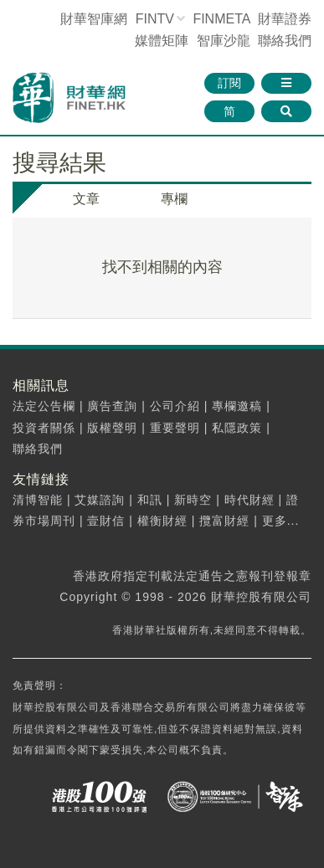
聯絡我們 (285, 41)
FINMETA (221, 19)
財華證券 (285, 19)
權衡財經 (162, 521)
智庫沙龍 (224, 41)
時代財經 (249, 500)
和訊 (150, 500)
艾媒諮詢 (100, 500)
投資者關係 (44, 428)
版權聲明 (112, 428)
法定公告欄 (44, 406)
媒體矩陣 (162, 41)
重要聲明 (175, 428)
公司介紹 (175, 406)
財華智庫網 (94, 19)
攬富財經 (224, 521)
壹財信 (106, 521)
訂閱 (229, 83)
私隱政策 (237, 428)
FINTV (155, 19)
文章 (86, 199)
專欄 (174, 199)
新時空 (193, 500)
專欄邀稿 (237, 406)
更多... (281, 521)
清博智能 (38, 500)
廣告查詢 (112, 406)
